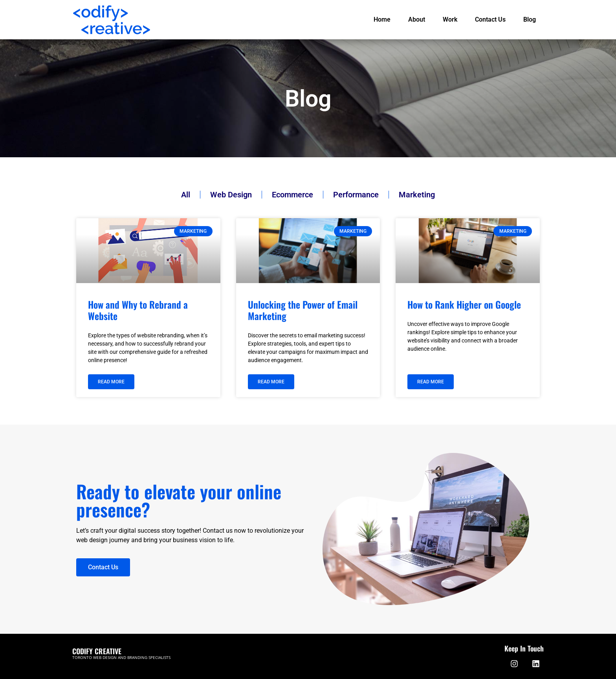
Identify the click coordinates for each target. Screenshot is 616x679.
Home (382, 19)
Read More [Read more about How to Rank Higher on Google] (431, 382)
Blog (530, 19)
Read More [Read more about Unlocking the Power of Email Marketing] (271, 382)
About (417, 19)
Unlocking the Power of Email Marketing (303, 310)
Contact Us (490, 19)
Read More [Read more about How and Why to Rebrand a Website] (111, 382)
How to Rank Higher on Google (464, 304)
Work (450, 19)
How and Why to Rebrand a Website (138, 310)
